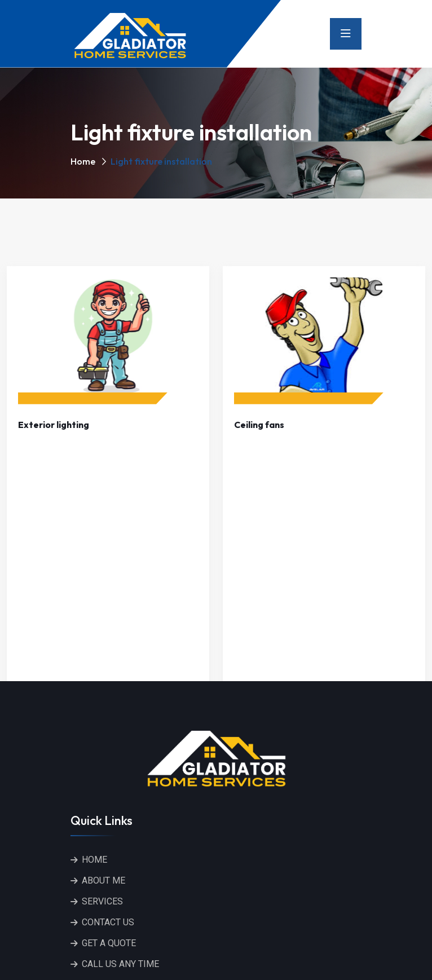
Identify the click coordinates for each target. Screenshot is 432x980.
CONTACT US (108, 922)
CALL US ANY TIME (120, 964)
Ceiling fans (259, 425)
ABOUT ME (103, 880)
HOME (94, 860)
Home (83, 161)
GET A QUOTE (109, 943)
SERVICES (102, 901)
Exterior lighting (54, 425)
